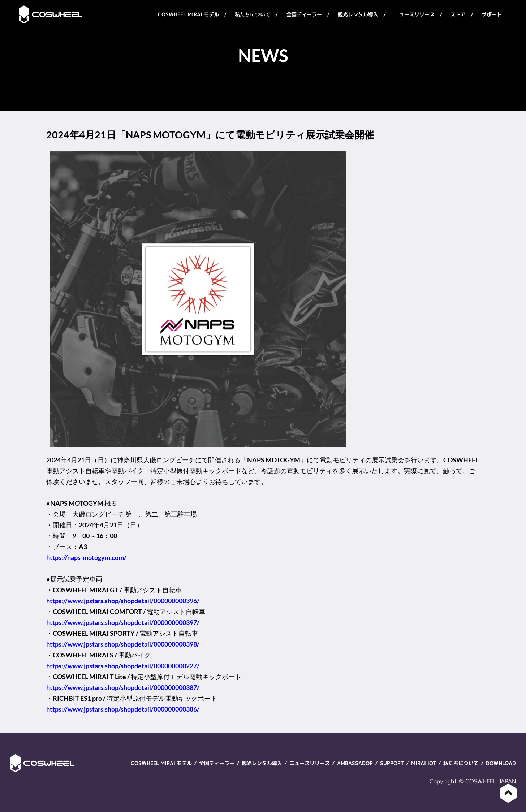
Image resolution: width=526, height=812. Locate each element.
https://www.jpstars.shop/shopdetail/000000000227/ (123, 666)
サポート (492, 14)
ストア (458, 14)
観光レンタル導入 (358, 14)
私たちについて (253, 14)
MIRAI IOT (424, 763)
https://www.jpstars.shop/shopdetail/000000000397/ (123, 622)
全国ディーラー (304, 14)
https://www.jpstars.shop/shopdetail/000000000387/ (123, 687)
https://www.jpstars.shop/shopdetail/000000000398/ (123, 644)
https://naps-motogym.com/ (86, 557)
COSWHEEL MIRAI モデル (188, 14)
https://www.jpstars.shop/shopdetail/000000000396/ (123, 601)
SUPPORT (392, 763)
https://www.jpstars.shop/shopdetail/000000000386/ (123, 709)
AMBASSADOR (355, 763)
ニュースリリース (414, 14)
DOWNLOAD (501, 763)
